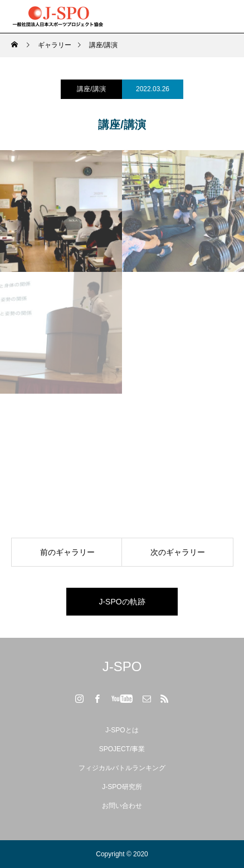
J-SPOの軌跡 (122, 602)
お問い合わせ (122, 806)
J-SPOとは (122, 730)
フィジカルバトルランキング (122, 768)
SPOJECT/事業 (122, 749)
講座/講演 (91, 89)
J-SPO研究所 (122, 787)
